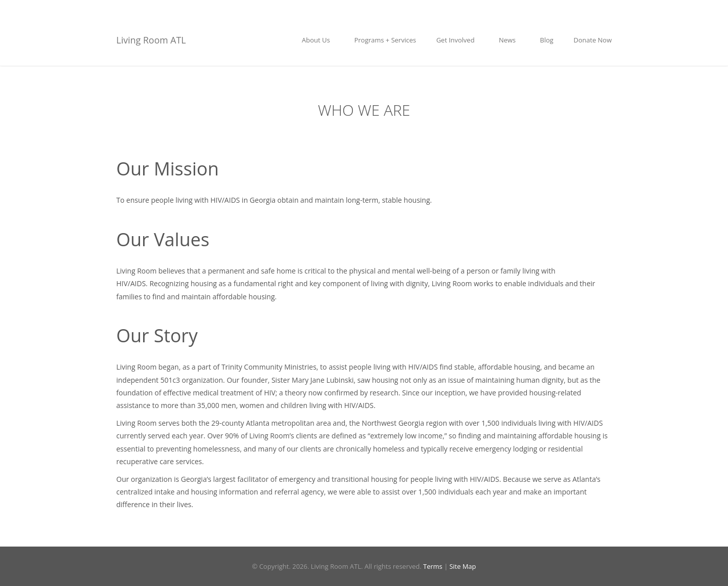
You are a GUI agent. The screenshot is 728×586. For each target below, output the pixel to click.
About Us (318, 40)
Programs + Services (385, 40)
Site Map (463, 566)
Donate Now (593, 40)
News (509, 40)
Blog (547, 40)
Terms (433, 566)
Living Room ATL (151, 40)
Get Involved (458, 40)
